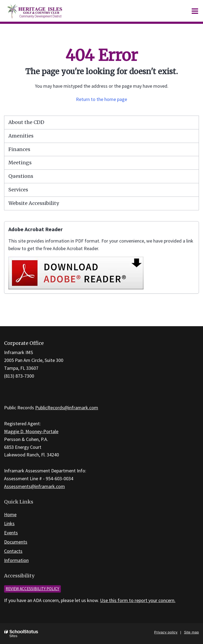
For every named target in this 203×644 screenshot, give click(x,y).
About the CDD (26, 122)
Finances (19, 149)
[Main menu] (195, 11)
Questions (21, 176)
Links (9, 523)
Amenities (21, 136)
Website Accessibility (34, 203)
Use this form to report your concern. (138, 600)
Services (18, 190)
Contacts (13, 551)
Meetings (20, 163)
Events (11, 533)
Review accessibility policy (32, 589)
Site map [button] (192, 632)
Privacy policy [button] (166, 632)
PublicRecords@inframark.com (67, 408)
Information (16, 560)
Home (10, 514)
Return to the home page (102, 99)
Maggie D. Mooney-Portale (31, 431)
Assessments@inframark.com (34, 486)
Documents (16, 542)
